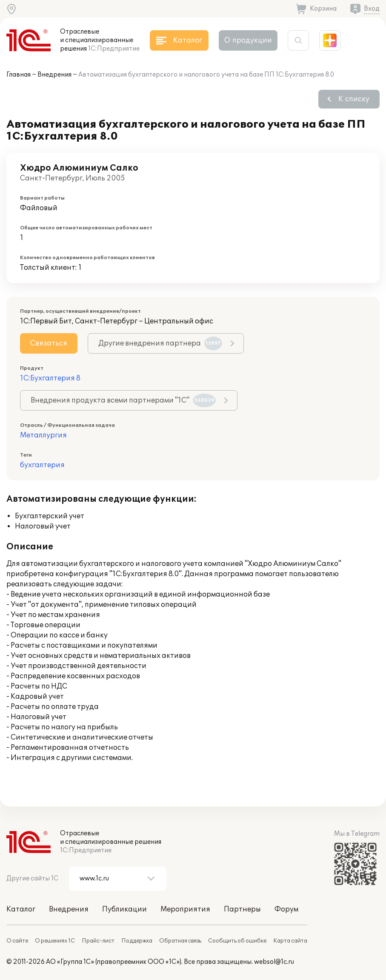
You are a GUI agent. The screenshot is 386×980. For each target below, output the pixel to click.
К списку (354, 99)
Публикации (124, 909)
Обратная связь (180, 941)
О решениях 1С (55, 941)
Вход (372, 9)
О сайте (17, 941)
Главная (19, 75)
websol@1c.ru (274, 962)
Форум (286, 909)
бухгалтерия (42, 465)
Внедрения (54, 75)
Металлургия (43, 435)
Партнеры (242, 909)
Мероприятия (185, 909)
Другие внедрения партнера (160, 343)
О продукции (248, 40)
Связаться (49, 343)
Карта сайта (290, 941)
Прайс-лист (98, 941)
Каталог (21, 909)
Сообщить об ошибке (237, 941)
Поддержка (137, 941)
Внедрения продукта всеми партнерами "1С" (123, 400)
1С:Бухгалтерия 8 (50, 378)
